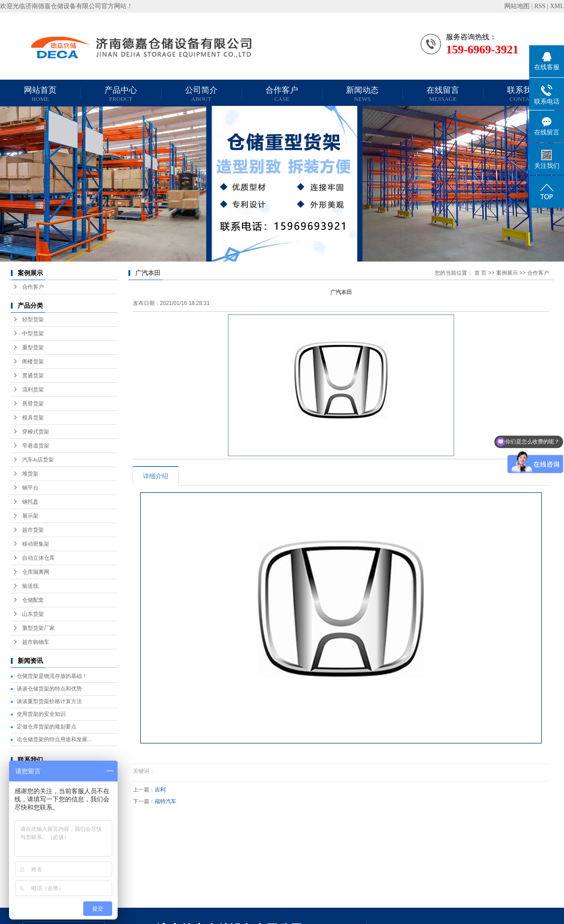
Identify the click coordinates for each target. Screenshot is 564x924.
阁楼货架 (33, 362)
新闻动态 (362, 94)
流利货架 (33, 390)
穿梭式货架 (36, 432)
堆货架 (30, 474)
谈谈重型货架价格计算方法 (49, 701)
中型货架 (33, 333)
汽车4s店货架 (38, 460)
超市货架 (33, 530)
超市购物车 (36, 642)
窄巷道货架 (36, 446)
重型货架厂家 (38, 628)
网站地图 (517, 6)
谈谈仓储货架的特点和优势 (49, 689)
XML (557, 6)
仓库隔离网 (36, 572)
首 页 (481, 273)
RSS (540, 6)
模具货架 (33, 418)
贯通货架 (33, 376)
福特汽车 (166, 801)
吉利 (160, 790)
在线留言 (443, 94)
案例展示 (507, 273)
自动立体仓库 (38, 558)
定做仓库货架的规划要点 (47, 727)
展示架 (30, 516)
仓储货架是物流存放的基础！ (52, 676)
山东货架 (33, 614)
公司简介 (201, 94)
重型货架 (33, 348)
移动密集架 (36, 544)
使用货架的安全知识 (41, 714)
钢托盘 (30, 502)
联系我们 (523, 94)
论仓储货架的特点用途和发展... (54, 739)
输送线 (30, 586)
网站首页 (40, 94)
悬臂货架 (33, 404)
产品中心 (121, 94)
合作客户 (282, 94)
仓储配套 (33, 600)
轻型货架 (33, 319)
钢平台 (30, 488)
